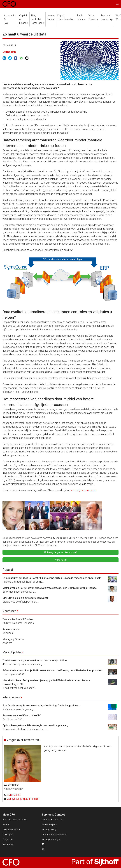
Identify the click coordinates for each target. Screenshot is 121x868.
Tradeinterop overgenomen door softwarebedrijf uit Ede (35, 661)
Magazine (8, 840)
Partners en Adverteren (15, 820)
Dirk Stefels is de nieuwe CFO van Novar (25, 598)
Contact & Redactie (52, 820)
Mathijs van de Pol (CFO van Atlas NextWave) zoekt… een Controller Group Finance (50, 588)
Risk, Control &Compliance (37, 19)
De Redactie (9, 52)
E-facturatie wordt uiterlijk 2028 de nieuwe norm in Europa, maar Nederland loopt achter (52, 671)
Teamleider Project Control (18, 619)
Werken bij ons (50, 825)
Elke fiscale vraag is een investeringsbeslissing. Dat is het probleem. (42, 706)
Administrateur (11, 629)
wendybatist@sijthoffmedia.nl (23, 799)
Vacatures (9, 611)
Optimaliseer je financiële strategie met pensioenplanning (35, 725)
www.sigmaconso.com (84, 490)
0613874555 (14, 795)
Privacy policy (49, 830)
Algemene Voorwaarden (55, 835)
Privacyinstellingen (51, 840)
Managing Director (13, 639)
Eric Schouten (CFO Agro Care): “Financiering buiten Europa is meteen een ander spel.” (52, 578)
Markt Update (12, 652)
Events (6, 825)
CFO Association (11, 830)
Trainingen (8, 835)
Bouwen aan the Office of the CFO (22, 715)
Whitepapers (11, 697)
